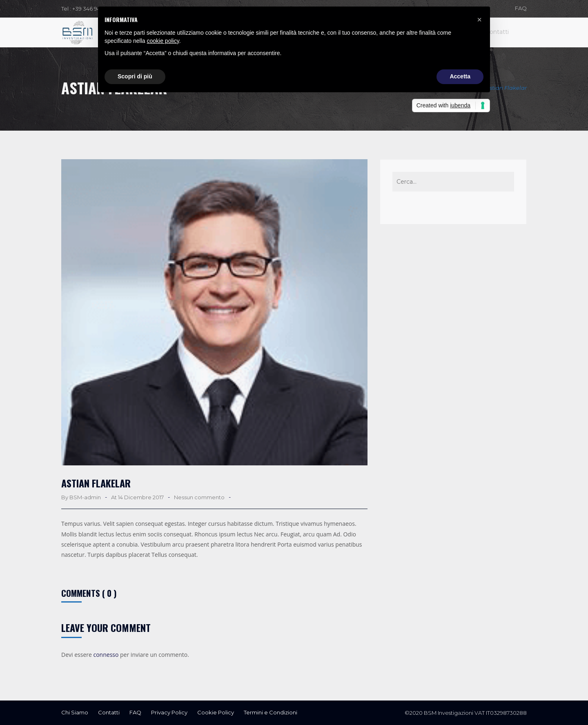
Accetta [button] (460, 76)
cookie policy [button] (163, 41)
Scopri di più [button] (135, 76)
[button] (479, 20)
